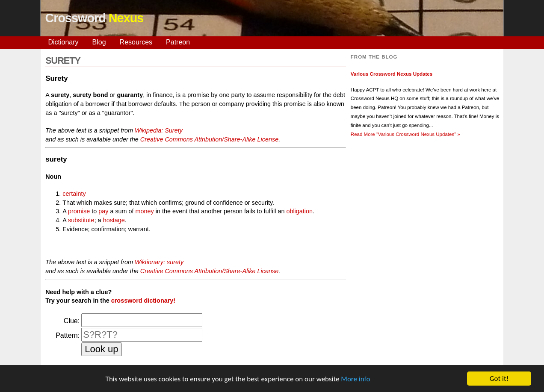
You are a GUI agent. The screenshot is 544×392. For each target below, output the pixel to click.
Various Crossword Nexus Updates (392, 74)
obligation (299, 211)
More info (355, 379)
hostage (114, 220)
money (145, 211)
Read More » (405, 134)
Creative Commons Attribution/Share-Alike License (209, 139)
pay (103, 211)
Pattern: (68, 335)
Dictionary (63, 42)
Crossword (94, 18)
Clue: (72, 321)
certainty (74, 194)
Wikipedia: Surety (159, 130)
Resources (136, 42)
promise (79, 211)
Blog (99, 42)
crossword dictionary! (143, 301)
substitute (81, 220)
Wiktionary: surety (159, 262)
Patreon (178, 42)
